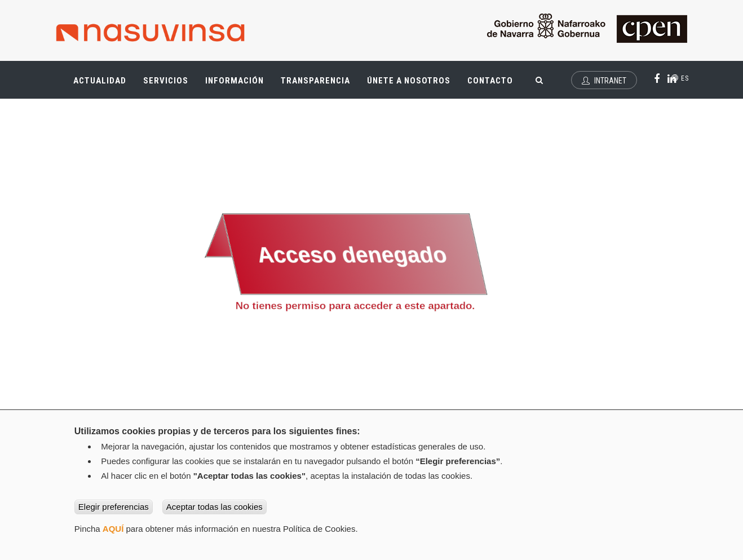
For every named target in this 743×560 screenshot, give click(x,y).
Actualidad (104, 84)
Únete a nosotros (409, 81)
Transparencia (320, 84)
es (680, 78)
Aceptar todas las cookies (215, 507)
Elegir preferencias (114, 507)
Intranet (604, 81)
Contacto (490, 81)
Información (235, 81)
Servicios (170, 84)
